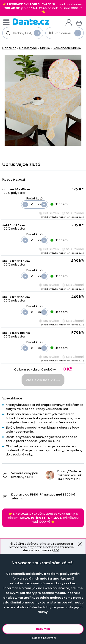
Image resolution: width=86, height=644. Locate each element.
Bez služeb (49, 213)
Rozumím (43, 629)
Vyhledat (37, 33)
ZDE (56, 550)
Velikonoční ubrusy (67, 48)
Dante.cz (9, 48)
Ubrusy (45, 48)
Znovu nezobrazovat (80, 544)
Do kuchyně (28, 48)
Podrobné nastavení (43, 638)
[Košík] (79, 23)
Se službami (73, 213)
